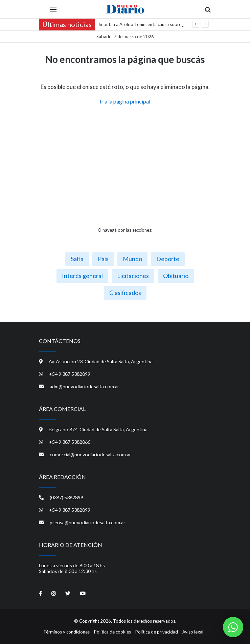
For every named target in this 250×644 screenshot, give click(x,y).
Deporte (168, 259)
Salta (77, 259)
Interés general (82, 276)
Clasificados (125, 293)
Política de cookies (112, 632)
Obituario (176, 276)
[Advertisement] (125, 166)
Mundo (132, 259)
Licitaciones (133, 276)
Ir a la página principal (125, 101)
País (103, 259)
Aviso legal (193, 632)
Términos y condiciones (66, 632)
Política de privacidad (157, 632)
